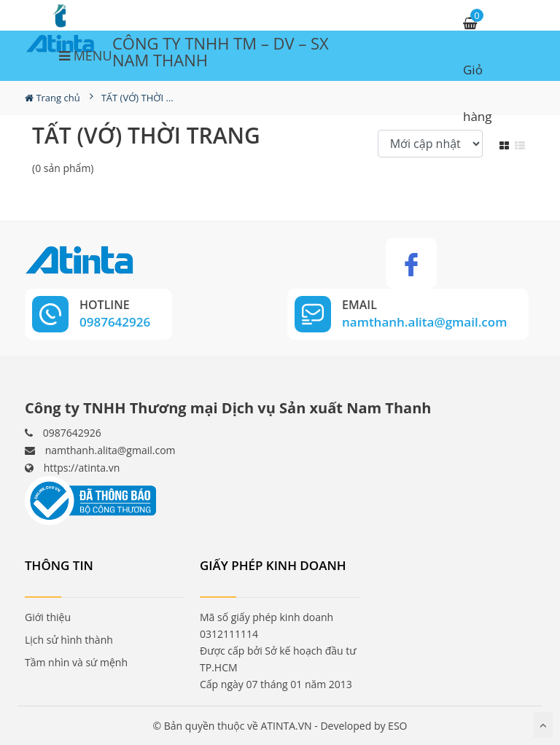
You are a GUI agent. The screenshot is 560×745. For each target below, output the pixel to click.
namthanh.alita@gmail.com (110, 450)
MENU (86, 56)
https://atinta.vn (82, 468)
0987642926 (72, 433)
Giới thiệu (48, 617)
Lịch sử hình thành (69, 640)
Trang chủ (52, 98)
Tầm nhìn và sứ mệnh (76, 662)
